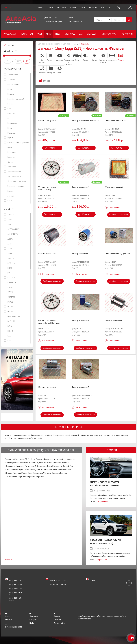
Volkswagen (10, 34)
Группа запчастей (12, 69)
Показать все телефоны (53, 21)
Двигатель (60, 57)
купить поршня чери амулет (18, 435)
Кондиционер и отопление (68, 59)
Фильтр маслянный (47, 254)
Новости (93, 7)
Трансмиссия (112, 57)
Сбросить (10, 45)
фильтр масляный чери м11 (67, 435)
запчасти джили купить (91, 435)
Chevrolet (91, 34)
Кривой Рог (68, 466)
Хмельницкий (11, 476)
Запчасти (67, 44)
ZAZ (81, 34)
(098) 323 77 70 (51, 17)
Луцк (21, 469)
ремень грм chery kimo (42, 435)
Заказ (40, 7)
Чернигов (31, 476)
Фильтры (121, 57)
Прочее (60, 70)
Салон (95, 57)
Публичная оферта (14, 627)
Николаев (57, 469)
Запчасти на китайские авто (49, 44)
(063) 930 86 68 (16, 584)
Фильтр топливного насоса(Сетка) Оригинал (49, 322)
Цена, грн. (8, 51)
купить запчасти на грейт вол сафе (26, 438)
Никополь (67, 469)
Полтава (17, 473)
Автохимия (127, 34)
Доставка (61, 7)
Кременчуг (57, 466)
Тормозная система (103, 58)
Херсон (63, 473)
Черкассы (22, 476)
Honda (24, 34)
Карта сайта (59, 623)
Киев (49, 466)
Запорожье (58, 463)
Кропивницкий (12, 469)
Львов (27, 469)
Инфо (83, 7)
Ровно (24, 473)
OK (27, 61)
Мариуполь (35, 469)
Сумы (30, 473)
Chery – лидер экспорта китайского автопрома (105, 484)
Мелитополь (47, 469)
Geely (58, 34)
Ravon (40, 34)
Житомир (48, 463)
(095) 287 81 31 (15, 588)
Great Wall (70, 34)
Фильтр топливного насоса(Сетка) (47, 188)
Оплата (50, 7)
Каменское (42, 466)
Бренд (7, 209)
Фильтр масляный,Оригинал (118, 254)
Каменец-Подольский (26, 466)
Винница (33, 463)
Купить (52, 148)
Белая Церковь (12, 463)
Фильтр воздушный (47, 120)
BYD (32, 34)
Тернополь (38, 473)
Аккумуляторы (109, 34)
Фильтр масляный (80, 254)
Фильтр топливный (80, 187)
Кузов (77, 57)
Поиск (129, 20)
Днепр (40, 463)
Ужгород (47, 473)
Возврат (73, 7)
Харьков (56, 473)
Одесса (9, 473)
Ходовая (42, 70)
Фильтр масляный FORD (116, 120)
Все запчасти (42, 58)
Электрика (51, 70)
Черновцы (41, 476)
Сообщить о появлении (119, 214)
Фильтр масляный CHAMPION (85, 120)
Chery (49, 34)
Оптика (86, 57)
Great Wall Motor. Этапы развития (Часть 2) (105, 542)
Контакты (106, 7)
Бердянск (24, 463)
